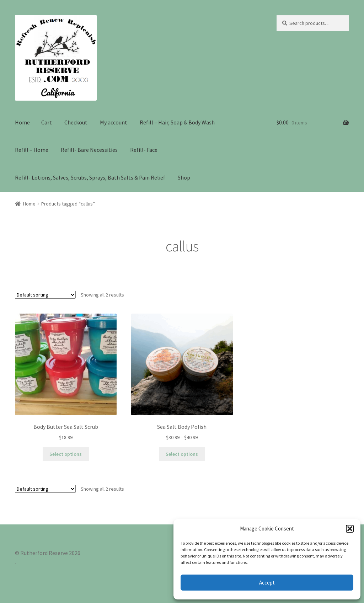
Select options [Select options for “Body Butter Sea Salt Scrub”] (66, 454)
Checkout (76, 122)
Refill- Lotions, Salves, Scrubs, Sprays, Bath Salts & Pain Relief (90, 177)
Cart (47, 122)
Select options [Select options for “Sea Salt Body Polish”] (182, 454)
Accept (267, 583)
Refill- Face (144, 150)
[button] (350, 529)
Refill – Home (32, 150)
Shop (184, 177)
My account (114, 122)
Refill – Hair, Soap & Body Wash (177, 122)
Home (22, 122)
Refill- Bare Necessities (89, 150)
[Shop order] (45, 295)
